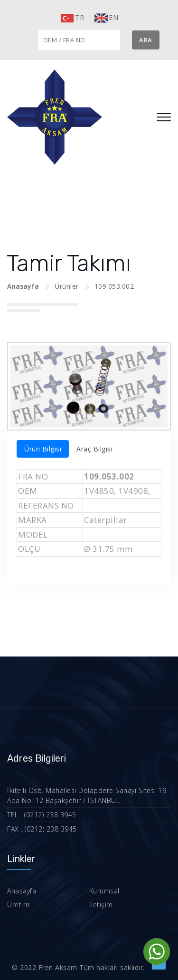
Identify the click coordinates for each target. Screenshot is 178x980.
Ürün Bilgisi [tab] (43, 449)
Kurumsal (104, 891)
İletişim (101, 905)
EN (106, 18)
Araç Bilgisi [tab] (94, 449)
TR (72, 18)
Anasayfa (23, 286)
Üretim (18, 905)
